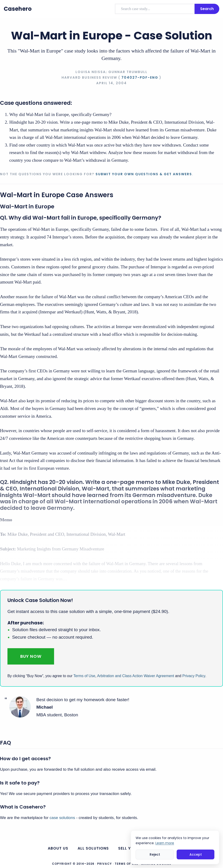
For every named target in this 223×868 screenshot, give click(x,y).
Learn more (165, 843)
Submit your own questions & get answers (144, 174)
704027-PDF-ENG (140, 77)
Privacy (105, 864)
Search (207, 9)
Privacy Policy (194, 676)
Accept (196, 854)
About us (58, 848)
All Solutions (93, 848)
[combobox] (155, 9)
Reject (155, 854)
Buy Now (31, 656)
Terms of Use (84, 676)
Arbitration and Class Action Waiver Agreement (136, 676)
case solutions (62, 818)
